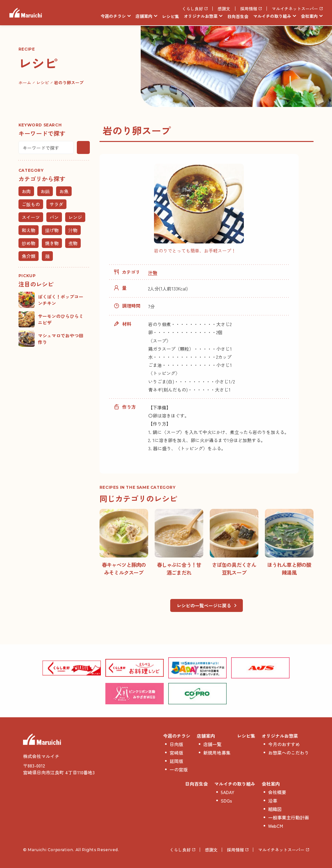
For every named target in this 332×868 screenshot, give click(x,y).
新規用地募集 (217, 753)
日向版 (176, 744)
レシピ (43, 82)
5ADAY (228, 792)
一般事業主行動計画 (289, 817)
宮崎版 (176, 753)
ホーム (25, 82)
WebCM (276, 826)
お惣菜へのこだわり (289, 753)
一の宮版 (179, 769)
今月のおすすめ (284, 744)
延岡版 (176, 761)
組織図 (275, 809)
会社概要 (277, 792)
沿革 (273, 801)
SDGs (226, 801)
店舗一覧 (212, 744)
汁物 (153, 273)
